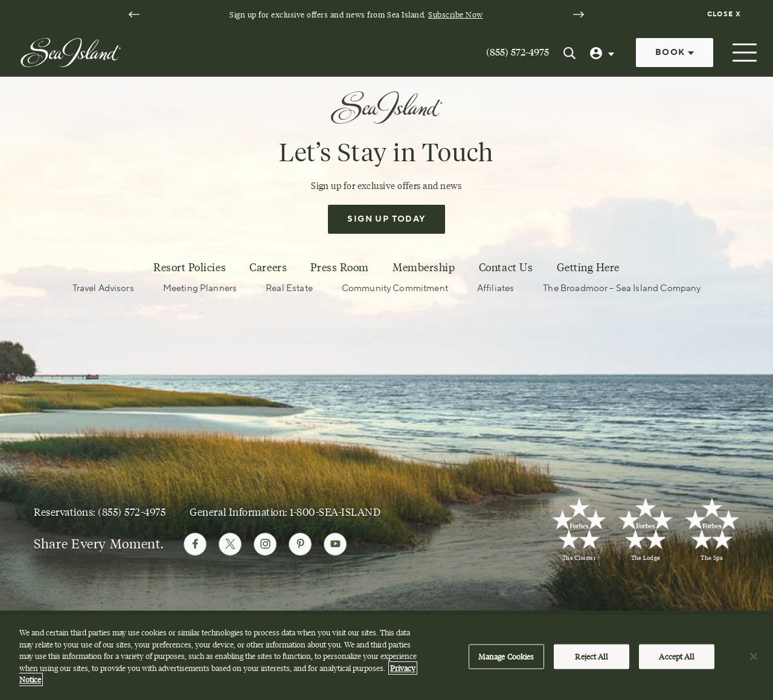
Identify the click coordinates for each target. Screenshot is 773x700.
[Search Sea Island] (569, 53)
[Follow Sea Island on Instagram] (265, 544)
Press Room (339, 268)
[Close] (754, 658)
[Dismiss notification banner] (726, 14)
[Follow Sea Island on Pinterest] (300, 544)
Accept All (676, 658)
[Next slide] (579, 14)
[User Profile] (603, 53)
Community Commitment (395, 288)
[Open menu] (743, 53)
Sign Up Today (386, 219)
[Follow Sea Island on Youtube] (335, 544)
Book (675, 53)
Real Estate (289, 288)
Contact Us (506, 268)
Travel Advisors (103, 288)
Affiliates (496, 288)
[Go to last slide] (134, 14)
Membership (424, 268)
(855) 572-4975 (518, 52)
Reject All (591, 658)
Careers (268, 268)
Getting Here (588, 268)
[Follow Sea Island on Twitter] (230, 544)
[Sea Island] (71, 51)
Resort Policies (190, 268)
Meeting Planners (200, 288)
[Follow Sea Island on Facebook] (195, 544)
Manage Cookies (506, 658)
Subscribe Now (456, 14)
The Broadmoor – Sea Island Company (622, 288)
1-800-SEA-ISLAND (335, 512)
